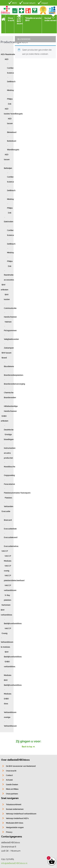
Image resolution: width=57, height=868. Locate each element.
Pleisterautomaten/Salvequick (17, 493)
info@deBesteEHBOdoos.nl (14, 863)
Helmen (8, 322)
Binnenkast (12, 132)
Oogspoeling (9, 475)
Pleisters (8, 498)
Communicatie (10, 308)
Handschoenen (10, 317)
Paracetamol (9, 484)
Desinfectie (9, 430)
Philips (10, 99)
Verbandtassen (10, 726)
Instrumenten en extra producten (10, 453)
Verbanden (9, 506)
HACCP (5, 551)
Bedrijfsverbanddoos (13, 624)
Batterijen (8, 168)
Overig (5, 633)
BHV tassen (7, 353)
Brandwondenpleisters (14, 375)
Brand (4, 358)
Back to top (29, 747)
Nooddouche (10, 467)
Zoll (10, 104)
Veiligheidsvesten (11, 339)
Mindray (10, 90)
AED (7, 59)
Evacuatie (6, 511)
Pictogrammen (10, 331)
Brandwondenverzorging (14, 384)
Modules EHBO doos (8, 699)
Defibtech (11, 82)
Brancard (8, 520)
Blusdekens (9, 366)
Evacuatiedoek (10, 529)
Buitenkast (12, 141)
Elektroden (9, 222)
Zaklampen (9, 348)
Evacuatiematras (11, 546)
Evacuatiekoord (11, 537)
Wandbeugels (13, 150)
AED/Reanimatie (8, 54)
